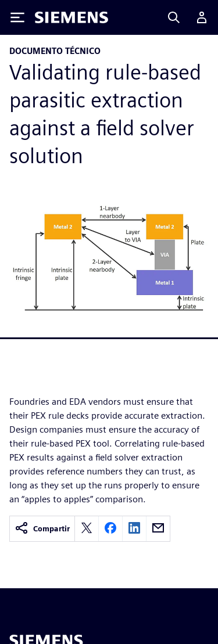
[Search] (174, 17)
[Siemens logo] (72, 17)
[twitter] (87, 529)
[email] (158, 529)
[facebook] (110, 529)
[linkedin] (134, 529)
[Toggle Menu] (17, 17)
